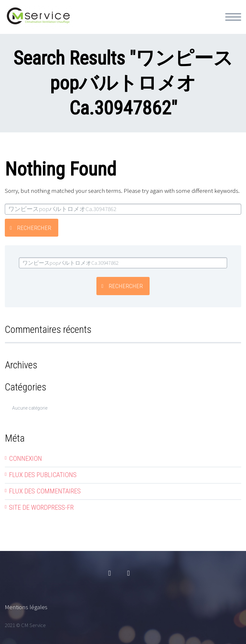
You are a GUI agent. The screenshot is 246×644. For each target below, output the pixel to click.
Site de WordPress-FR (41, 507)
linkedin (128, 573)
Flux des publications (43, 475)
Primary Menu (233, 17)
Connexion (25, 459)
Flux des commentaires (45, 491)
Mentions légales (26, 607)
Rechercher (34, 228)
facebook (110, 573)
